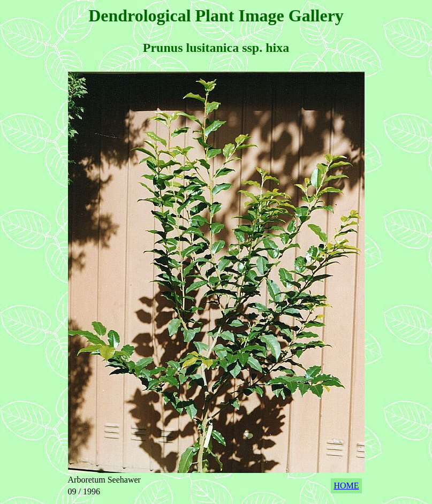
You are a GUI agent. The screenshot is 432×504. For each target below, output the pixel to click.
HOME (346, 486)
